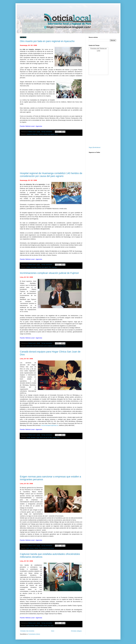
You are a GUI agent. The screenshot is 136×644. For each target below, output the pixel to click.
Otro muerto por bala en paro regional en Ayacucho (47, 41)
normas (32, 548)
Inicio (53, 631)
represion (54, 267)
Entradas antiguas (76, 631)
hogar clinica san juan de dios (44, 437)
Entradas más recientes (27, 631)
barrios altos (30, 346)
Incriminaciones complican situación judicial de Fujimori (49, 273)
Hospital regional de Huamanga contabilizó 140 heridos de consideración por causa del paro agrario (51, 175)
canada (28, 437)
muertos (41, 134)
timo (52, 626)
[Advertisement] (51, 154)
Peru (56, 134)
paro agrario (51, 134)
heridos (28, 267)
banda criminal (30, 626)
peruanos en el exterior (48, 548)
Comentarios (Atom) (34, 634)
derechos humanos (38, 346)
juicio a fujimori (48, 346)
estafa (41, 626)
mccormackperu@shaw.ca (50, 425)
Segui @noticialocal (95, 147)
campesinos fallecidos (32, 134)
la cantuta (55, 346)
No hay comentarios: (47, 132)
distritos (37, 626)
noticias (46, 134)
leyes (28, 548)
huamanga (34, 267)
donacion (33, 437)
